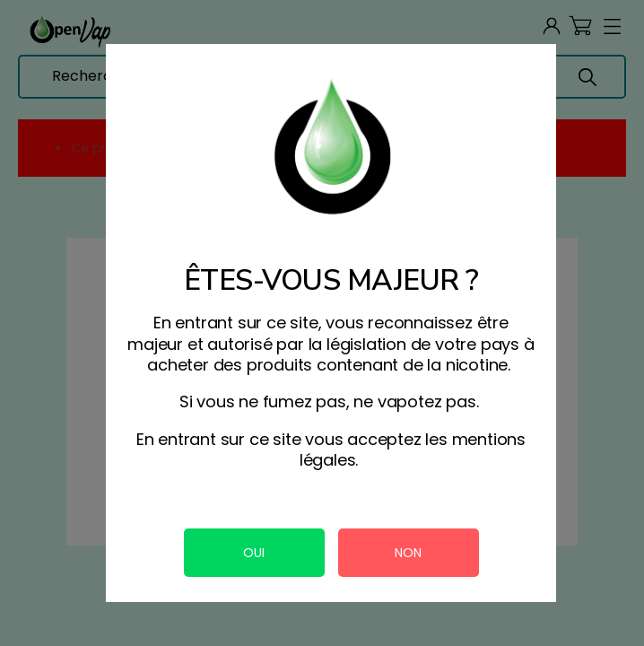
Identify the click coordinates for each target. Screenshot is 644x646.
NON (408, 553)
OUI (254, 553)
